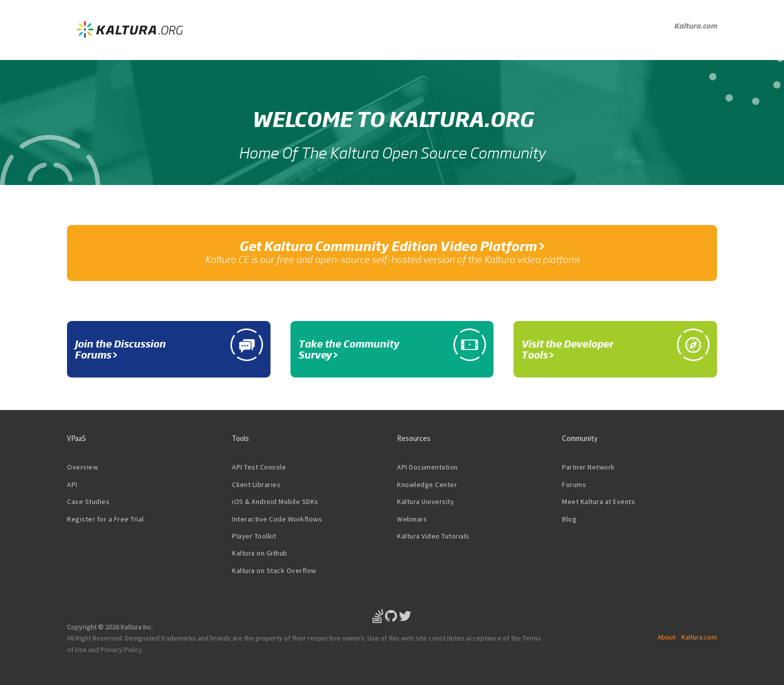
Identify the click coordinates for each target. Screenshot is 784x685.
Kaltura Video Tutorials (433, 536)
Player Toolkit (254, 536)
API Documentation (427, 467)
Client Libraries (256, 484)
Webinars (412, 519)
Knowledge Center (427, 484)
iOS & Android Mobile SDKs (275, 501)
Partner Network (588, 467)
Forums (574, 484)
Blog (569, 519)
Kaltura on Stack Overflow (274, 570)
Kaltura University (425, 501)
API (72, 484)
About (666, 637)
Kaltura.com (695, 25)
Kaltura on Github (260, 553)
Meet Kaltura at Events (598, 501)
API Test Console (259, 467)
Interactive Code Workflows (277, 519)
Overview (82, 467)
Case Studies (88, 501)
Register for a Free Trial (105, 519)
